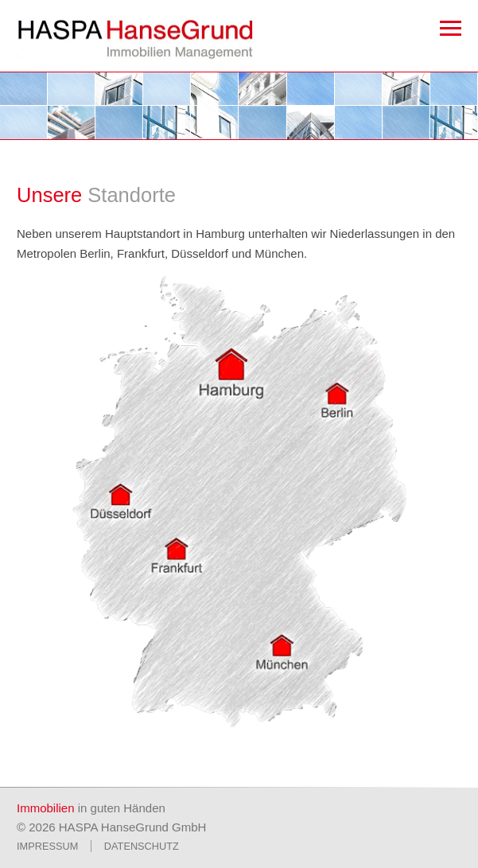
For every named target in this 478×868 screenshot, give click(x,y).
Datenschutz (142, 846)
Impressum (47, 846)
